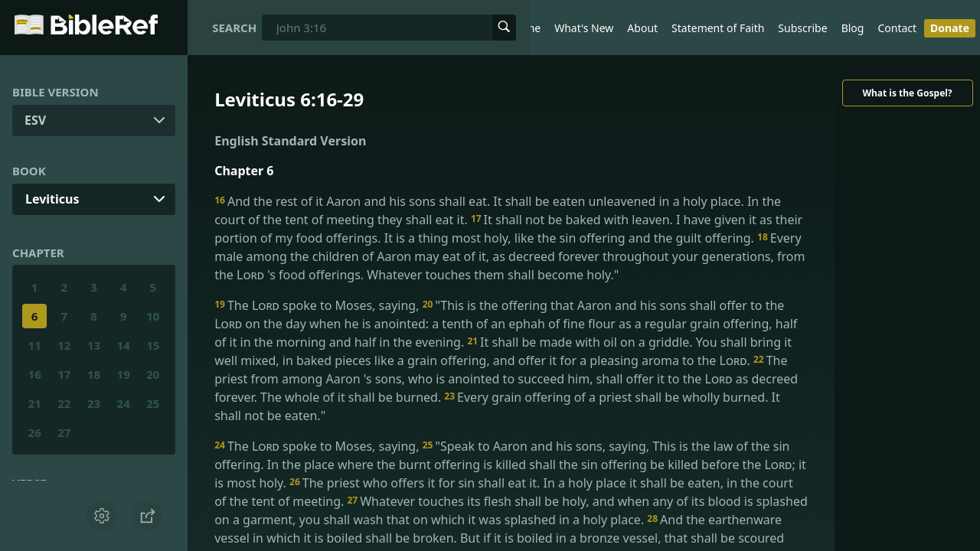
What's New (584, 28)
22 (64, 403)
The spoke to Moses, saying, (318, 305)
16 (35, 374)
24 (124, 403)
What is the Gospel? (907, 93)
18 (94, 374)
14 (124, 345)
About (642, 28)
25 (153, 403)
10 (153, 316)
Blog (853, 28)
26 (35, 432)
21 (35, 403)
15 (153, 345)
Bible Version (56, 92)
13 (94, 345)
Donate (950, 28)
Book (29, 171)
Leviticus (52, 199)
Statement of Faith (718, 28)
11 (35, 345)
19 (124, 374)
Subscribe (802, 28)
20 (153, 374)
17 (64, 374)
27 (64, 432)
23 (94, 403)
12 (64, 345)
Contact (897, 28)
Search (234, 28)
